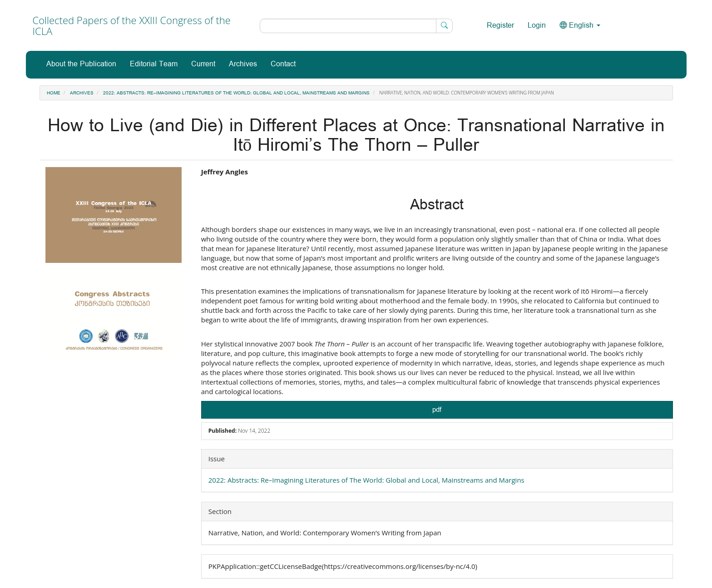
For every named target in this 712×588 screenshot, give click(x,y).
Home (54, 93)
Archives (243, 64)
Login (537, 26)
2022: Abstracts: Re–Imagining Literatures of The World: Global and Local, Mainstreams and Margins (236, 93)
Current (203, 64)
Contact (283, 64)
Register (500, 26)
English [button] (580, 26)
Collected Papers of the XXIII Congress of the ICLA (132, 25)
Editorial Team (154, 64)
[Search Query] (356, 26)
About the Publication (81, 64)
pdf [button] (437, 410)
